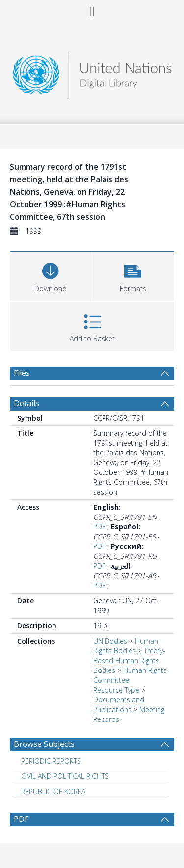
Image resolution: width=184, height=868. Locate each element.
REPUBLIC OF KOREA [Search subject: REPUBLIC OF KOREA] (53, 791)
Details (26, 403)
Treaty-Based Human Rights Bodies (129, 660)
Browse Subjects (44, 744)
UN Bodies (110, 641)
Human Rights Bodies (126, 646)
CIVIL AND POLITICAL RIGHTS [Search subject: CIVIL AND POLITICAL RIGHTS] (65, 776)
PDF (99, 527)
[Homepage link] (92, 72)
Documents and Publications (119, 705)
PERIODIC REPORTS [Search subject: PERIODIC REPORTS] (51, 761)
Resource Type (116, 690)
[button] (133, 275)
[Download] (51, 275)
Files (22, 373)
